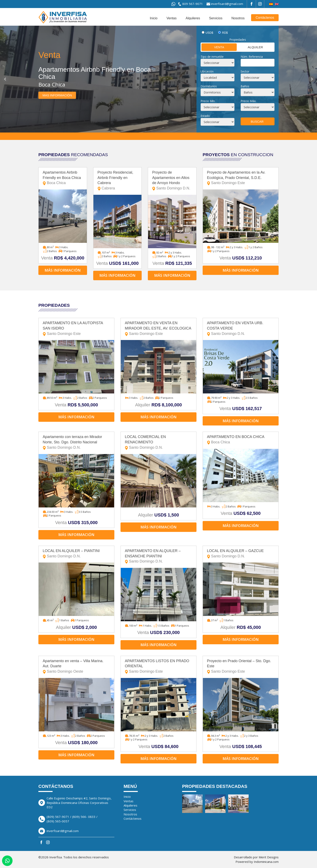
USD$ (209, 33)
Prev (5, 79)
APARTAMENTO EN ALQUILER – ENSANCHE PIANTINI (158, 556)
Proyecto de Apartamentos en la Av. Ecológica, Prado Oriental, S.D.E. (241, 178)
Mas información (57, 95)
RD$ (225, 33)
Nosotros (238, 18)
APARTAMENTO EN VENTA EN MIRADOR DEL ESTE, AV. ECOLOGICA (158, 329)
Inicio (154, 18)
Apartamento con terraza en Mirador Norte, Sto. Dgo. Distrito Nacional (76, 442)
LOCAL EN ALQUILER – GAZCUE (241, 554)
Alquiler (250, 47)
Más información (63, 270)
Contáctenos (265, 18)
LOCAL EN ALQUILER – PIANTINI (76, 554)
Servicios (216, 18)
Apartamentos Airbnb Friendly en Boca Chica (63, 178)
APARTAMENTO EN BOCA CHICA (241, 440)
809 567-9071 (193, 4)
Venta (213, 47)
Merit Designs (269, 857)
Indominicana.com (266, 862)
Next (312, 79)
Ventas (172, 18)
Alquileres (193, 18)
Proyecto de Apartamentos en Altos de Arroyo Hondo (172, 181)
